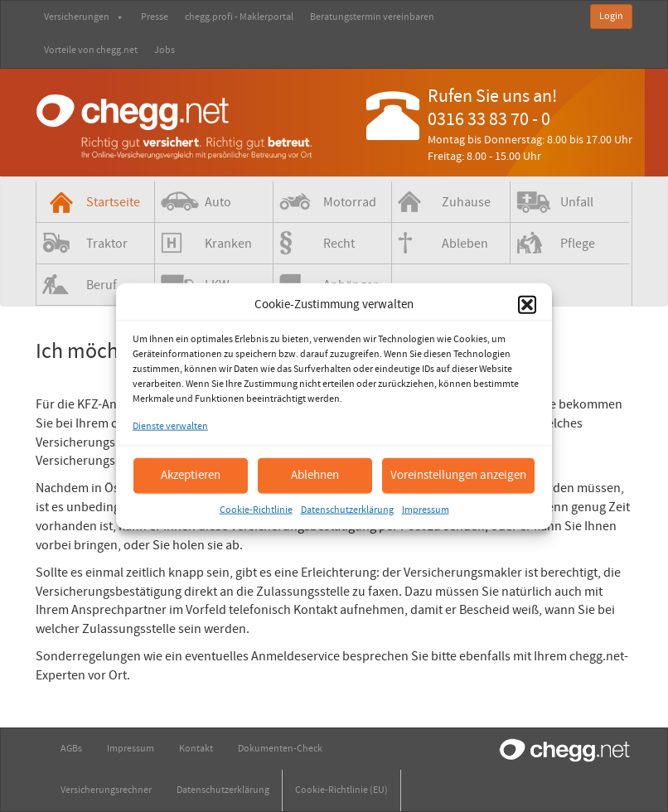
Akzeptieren (191, 475)
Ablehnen (315, 475)
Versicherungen (84, 17)
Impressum (426, 509)
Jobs (165, 50)
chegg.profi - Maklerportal (239, 17)
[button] (527, 304)
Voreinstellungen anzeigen (458, 475)
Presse (155, 17)
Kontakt (196, 749)
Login (611, 16)
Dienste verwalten (170, 426)
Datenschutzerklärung (347, 509)
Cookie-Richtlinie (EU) (341, 790)
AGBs (71, 749)
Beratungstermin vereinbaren (372, 17)
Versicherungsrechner (106, 790)
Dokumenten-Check (280, 749)
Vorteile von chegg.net (91, 50)
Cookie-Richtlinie (256, 509)
